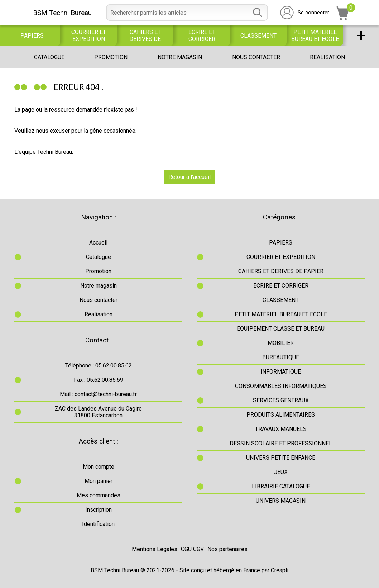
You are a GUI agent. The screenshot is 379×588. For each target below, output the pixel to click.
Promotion (111, 57)
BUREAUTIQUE (281, 357)
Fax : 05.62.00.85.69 (99, 380)
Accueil (98, 243)
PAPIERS (32, 36)
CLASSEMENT (258, 36)
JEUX (281, 472)
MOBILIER (281, 343)
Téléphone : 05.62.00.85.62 (99, 366)
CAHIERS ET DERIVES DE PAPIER (145, 35)
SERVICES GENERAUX (281, 400)
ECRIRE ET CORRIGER (202, 35)
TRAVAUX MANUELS (281, 429)
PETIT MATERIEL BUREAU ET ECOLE (315, 35)
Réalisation (327, 57)
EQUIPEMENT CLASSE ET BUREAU (281, 329)
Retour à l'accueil (189, 177)
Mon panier (99, 481)
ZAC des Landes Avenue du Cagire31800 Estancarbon (98, 412)
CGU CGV (192, 549)
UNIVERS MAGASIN (281, 501)
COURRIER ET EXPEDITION (89, 35)
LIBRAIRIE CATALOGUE (281, 486)
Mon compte (99, 467)
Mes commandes (99, 495)
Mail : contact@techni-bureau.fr (98, 394)
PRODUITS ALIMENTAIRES (281, 415)
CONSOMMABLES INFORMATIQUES (281, 386)
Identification (98, 524)
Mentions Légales (155, 549)
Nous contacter (256, 57)
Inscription (99, 510)
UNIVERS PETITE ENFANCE (281, 458)
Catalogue (49, 57)
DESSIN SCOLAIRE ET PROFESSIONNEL (281, 443)
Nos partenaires (227, 549)
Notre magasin (180, 57)
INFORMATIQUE (281, 372)
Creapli (280, 570)
